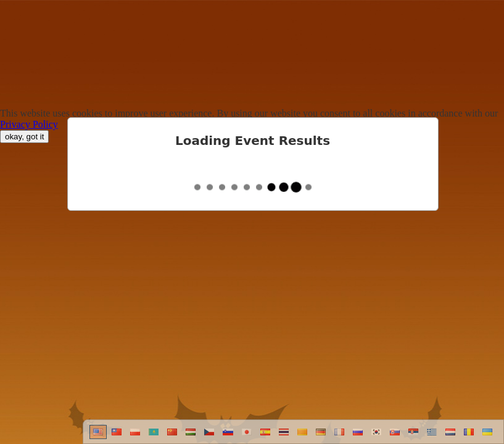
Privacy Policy (29, 124)
